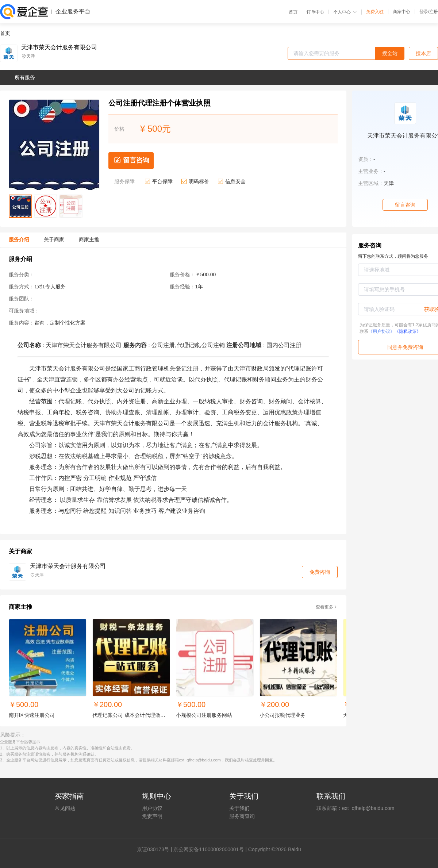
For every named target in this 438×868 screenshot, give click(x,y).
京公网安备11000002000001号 (209, 849)
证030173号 (156, 849)
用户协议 (152, 808)
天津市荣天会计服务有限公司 (59, 47)
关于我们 (239, 808)
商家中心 (401, 12)
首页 (293, 12)
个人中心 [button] (345, 12)
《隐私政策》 (408, 331)
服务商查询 (242, 816)
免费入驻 (375, 12)
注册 (434, 12)
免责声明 (152, 816)
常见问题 (65, 808)
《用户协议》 (381, 331)
